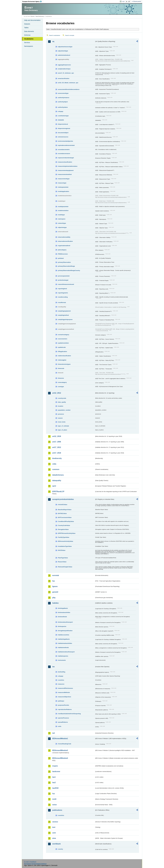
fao (54, 581)
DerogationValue (63, 529)
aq (53, 41)
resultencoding (63, 297)
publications (57, 810)
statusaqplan (62, 360)
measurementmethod (65, 174)
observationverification (65, 241)
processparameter (64, 276)
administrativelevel (64, 55)
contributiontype (63, 116)
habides (55, 603)
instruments (62, 660)
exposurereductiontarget (66, 158)
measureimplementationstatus (68, 166)
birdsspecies (62, 626)
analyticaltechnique (64, 69)
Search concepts (70, 35)
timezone (61, 378)
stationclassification (64, 356)
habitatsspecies (63, 656)
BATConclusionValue (65, 517)
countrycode (62, 398)
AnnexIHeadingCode (65, 744)
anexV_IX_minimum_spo (66, 73)
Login (123, 1)
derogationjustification (65, 631)
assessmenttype (63, 93)
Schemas (27, 35)
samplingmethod (63, 315)
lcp (53, 794)
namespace (62, 219)
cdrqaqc (61, 111)
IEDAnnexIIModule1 (60, 739)
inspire (55, 766)
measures (61, 684)
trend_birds (62, 422)
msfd (54, 799)
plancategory (62, 250)
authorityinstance (64, 98)
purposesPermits (64, 705)
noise (54, 805)
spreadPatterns (63, 722)
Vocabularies (29, 39)
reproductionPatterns (65, 709)
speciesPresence (63, 718)
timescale (61, 368)
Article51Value (63, 505)
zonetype (61, 387)
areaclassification (64, 78)
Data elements (29, 31)
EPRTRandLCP (58, 492)
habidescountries (64, 635)
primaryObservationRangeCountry (69, 270)
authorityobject (63, 102)
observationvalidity (64, 237)
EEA (33, 1)
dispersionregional (64, 128)
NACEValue (62, 550)
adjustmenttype (63, 51)
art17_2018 (57, 453)
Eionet (32, 16)
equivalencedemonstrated (66, 145)
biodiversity (57, 458)
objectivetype (62, 227)
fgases (55, 586)
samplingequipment (64, 311)
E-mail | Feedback (30, 862)
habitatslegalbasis (64, 639)
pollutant (61, 258)
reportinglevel (62, 289)
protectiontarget (63, 280)
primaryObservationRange (66, 266)
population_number (64, 410)
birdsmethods (62, 617)
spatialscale (62, 347)
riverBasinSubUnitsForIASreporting (69, 714)
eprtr (54, 486)
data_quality (62, 402)
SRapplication (62, 351)
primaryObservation (64, 262)
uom (54, 833)
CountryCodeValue (64, 525)
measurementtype (64, 179)
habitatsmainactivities (65, 643)
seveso (55, 822)
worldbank (56, 844)
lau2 (54, 783)
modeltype (61, 215)
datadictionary (58, 475)
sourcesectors (63, 339)
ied (53, 733)
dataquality (57, 481)
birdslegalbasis (63, 608)
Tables (26, 28)
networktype (62, 223)
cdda (54, 464)
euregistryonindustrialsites (63, 499)
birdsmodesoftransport (65, 622)
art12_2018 (57, 436)
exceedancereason (64, 154)
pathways (61, 701)
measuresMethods (64, 692)
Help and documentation (32, 20)
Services (27, 43)
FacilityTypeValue (64, 537)
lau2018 (55, 788)
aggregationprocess (64, 65)
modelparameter (63, 207)
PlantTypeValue (63, 558)
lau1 (54, 777)
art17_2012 (57, 447)
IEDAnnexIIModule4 (60, 758)
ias (53, 667)
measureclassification (65, 162)
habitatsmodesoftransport (66, 652)
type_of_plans (63, 430)
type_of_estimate (64, 426)
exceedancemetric (64, 150)
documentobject (63, 133)
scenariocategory (64, 335)
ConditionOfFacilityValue (66, 521)
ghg (54, 598)
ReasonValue (62, 562)
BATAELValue (62, 513)
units (60, 726)
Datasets (27, 24)
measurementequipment (66, 170)
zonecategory (62, 382)
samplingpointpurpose (65, 319)
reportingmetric (63, 293)
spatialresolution (63, 343)
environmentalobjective (66, 141)
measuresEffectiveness (65, 688)
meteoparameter (63, 187)
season (60, 418)
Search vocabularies (55, 35)
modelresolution (63, 211)
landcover (56, 771)
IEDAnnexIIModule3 (60, 750)
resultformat (62, 302)
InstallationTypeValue (65, 546)
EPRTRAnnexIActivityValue (67, 533)
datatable (61, 120)
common (56, 469)
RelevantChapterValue (65, 567)
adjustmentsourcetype (65, 47)
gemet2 (55, 592)
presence (61, 414)
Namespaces (29, 46)
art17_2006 (57, 442)
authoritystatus (63, 107)
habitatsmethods (63, 648)
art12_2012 (57, 393)
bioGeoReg (62, 672)
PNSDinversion (63, 254)
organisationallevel (64, 246)
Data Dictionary (40, 16)
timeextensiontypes (64, 364)
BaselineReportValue (65, 510)
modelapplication (64, 191)
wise (54, 838)
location (61, 406)
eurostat (56, 575)
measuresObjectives (65, 697)
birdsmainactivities (64, 612)
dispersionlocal (63, 124)
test (54, 827)
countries (61, 680)
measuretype (62, 183)
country (61, 849)
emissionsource (63, 137)
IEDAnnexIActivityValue (66, 541)
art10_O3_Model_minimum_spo (68, 83)
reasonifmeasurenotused (66, 284)
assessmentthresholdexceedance (69, 89)
